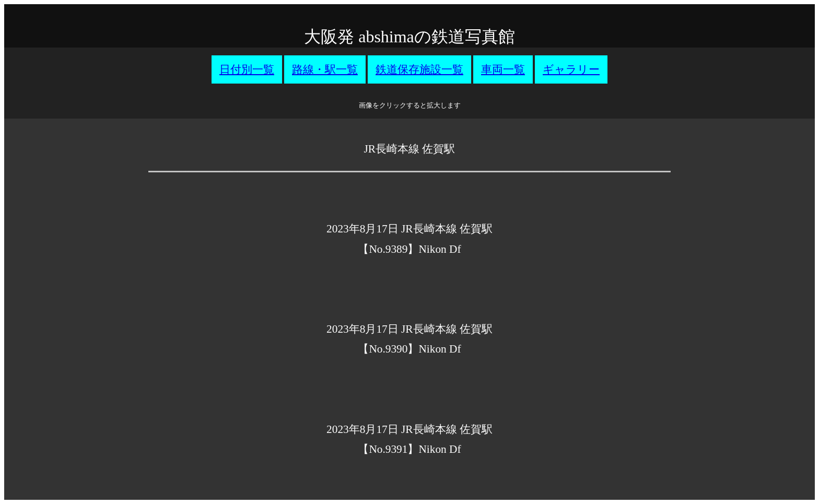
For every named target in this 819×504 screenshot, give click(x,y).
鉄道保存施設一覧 (419, 69)
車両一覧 (503, 69)
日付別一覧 (247, 69)
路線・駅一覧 (325, 69)
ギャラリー (571, 69)
